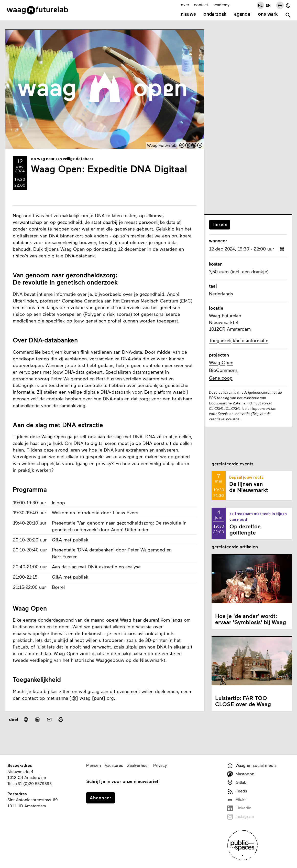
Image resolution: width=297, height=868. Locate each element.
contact (201, 4)
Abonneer (101, 798)
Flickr (237, 800)
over (185, 4)
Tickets (220, 224)
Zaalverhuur (138, 765)
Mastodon (241, 774)
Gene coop (221, 378)
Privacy (160, 765)
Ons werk (268, 14)
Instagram (241, 817)
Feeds (237, 791)
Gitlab (237, 783)
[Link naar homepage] (37, 10)
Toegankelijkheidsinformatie (239, 340)
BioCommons (223, 370)
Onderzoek (215, 14)
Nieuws (188, 14)
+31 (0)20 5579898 (33, 783)
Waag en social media (252, 766)
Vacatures (114, 765)
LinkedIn (239, 808)
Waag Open (221, 362)
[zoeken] (288, 15)
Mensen (93, 765)
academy (221, 4)
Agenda (242, 14)
